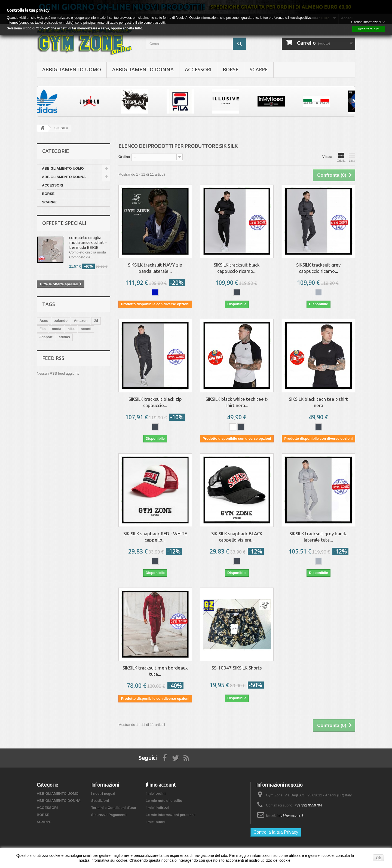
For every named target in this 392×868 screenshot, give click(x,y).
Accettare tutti (368, 29)
